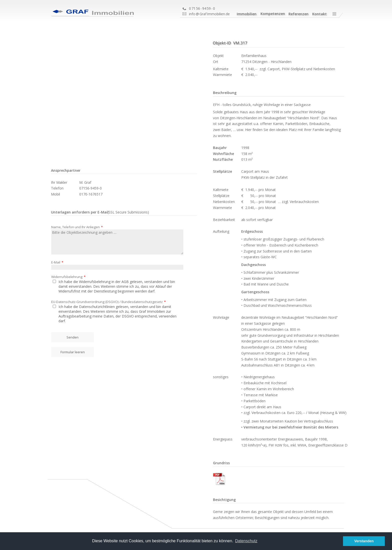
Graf (203, 14)
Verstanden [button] (364, 541)
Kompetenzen (273, 14)
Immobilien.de (218, 14)
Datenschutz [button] (246, 541)
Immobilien (247, 14)
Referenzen (298, 14)
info (192, 14)
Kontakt (319, 14)
